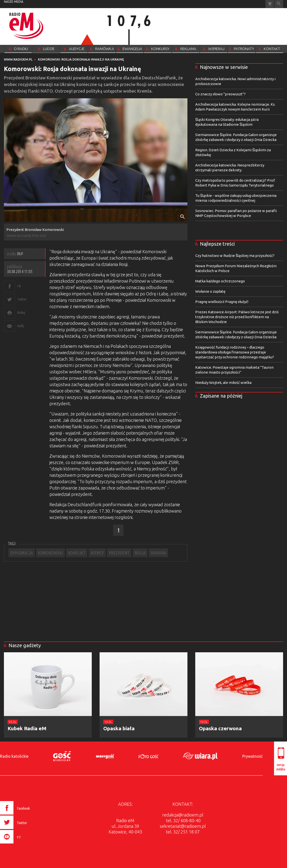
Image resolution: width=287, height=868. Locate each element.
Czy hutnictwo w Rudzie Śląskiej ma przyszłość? (235, 256)
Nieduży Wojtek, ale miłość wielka (223, 383)
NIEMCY (97, 553)
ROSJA (140, 553)
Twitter (22, 299)
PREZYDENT (119, 553)
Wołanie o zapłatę (210, 291)
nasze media (14, 2)
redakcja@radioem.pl (183, 815)
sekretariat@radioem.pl (183, 826)
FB (19, 286)
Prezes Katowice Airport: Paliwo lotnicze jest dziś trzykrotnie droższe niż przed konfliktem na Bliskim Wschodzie (237, 317)
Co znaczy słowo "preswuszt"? (220, 94)
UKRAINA (158, 553)
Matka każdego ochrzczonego (220, 281)
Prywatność (252, 756)
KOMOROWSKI (50, 553)
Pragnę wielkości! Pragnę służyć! (222, 302)
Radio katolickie (14, 756)
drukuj (21, 312)
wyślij (20, 326)
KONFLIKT (77, 553)
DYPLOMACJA (22, 553)
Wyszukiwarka (279, 4)
